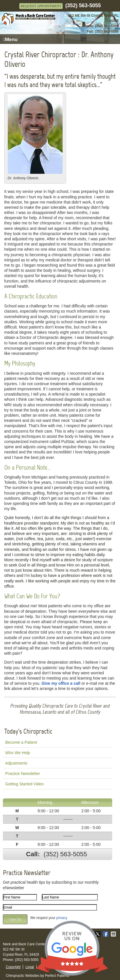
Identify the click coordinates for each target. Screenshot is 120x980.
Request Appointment (41, 6)
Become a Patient (21, 742)
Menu (10, 39)
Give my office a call (61, 683)
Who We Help (18, 753)
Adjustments (16, 763)
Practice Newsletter (23, 774)
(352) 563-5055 (83, 5)
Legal (30, 967)
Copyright (13, 967)
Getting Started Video (25, 784)
